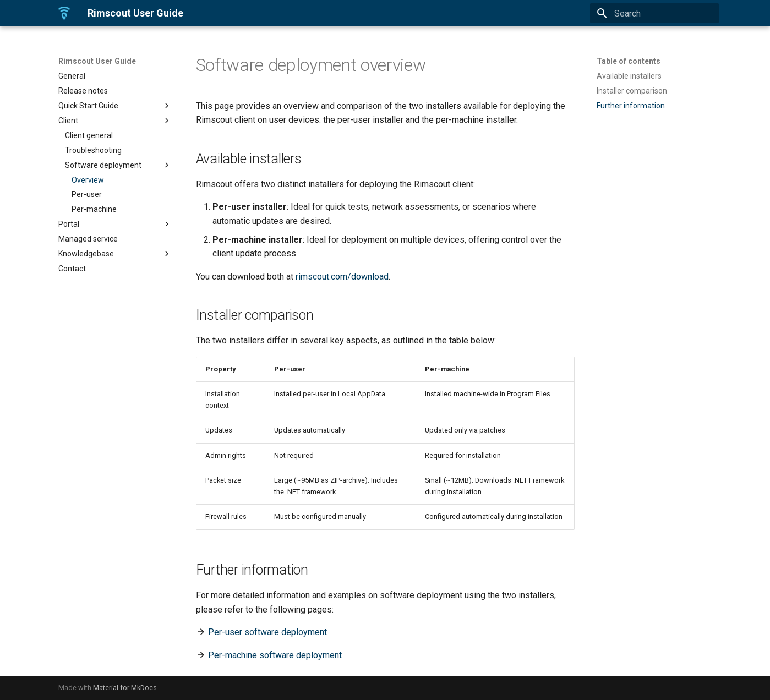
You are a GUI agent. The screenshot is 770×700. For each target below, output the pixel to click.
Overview (88, 180)
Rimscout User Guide (97, 61)
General (72, 76)
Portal (115, 224)
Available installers (629, 76)
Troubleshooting (93, 150)
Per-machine (94, 209)
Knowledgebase (115, 254)
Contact (72, 269)
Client (115, 121)
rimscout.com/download (342, 277)
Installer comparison (632, 91)
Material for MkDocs (125, 688)
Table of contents (629, 61)
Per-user (87, 194)
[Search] (654, 13)
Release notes (83, 91)
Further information (631, 106)
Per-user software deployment (267, 632)
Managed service (88, 239)
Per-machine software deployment (275, 655)
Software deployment (118, 165)
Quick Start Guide (115, 106)
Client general (89, 135)
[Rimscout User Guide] (64, 13)
